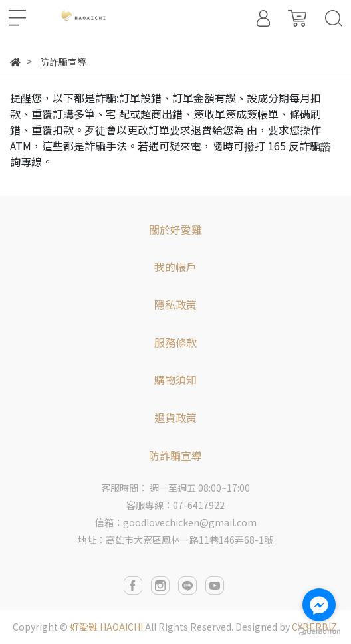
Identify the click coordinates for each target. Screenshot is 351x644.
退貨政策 (175, 417)
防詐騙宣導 (175, 455)
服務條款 (175, 342)
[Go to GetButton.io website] (319, 630)
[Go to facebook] (319, 605)
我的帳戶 (175, 267)
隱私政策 (175, 304)
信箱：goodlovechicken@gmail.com (176, 522)
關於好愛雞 (175, 229)
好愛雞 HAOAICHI (106, 627)
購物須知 (175, 379)
